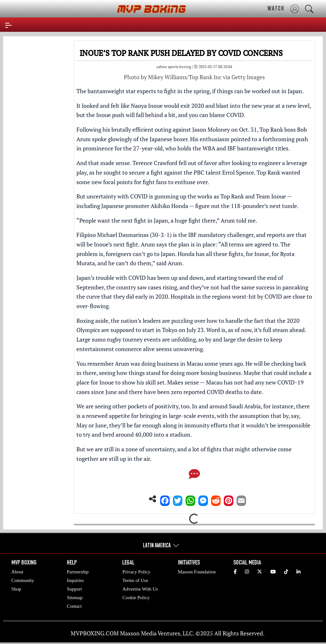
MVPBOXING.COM (95, 633)
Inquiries (75, 580)
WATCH (276, 8)
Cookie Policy (136, 598)
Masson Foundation (197, 572)
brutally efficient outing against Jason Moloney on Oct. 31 (184, 129)
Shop (16, 589)
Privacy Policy (136, 572)
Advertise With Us (140, 589)
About (18, 572)
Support (74, 589)
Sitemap (75, 598)
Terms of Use (135, 580)
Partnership (78, 572)
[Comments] (194, 476)
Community (23, 580)
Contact (74, 606)
